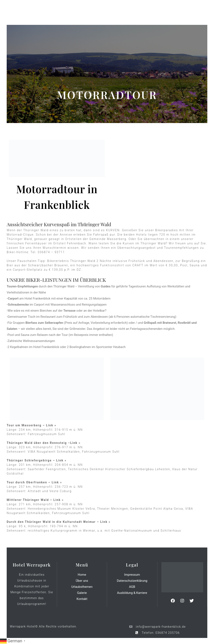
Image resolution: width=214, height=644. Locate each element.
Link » (51, 425)
